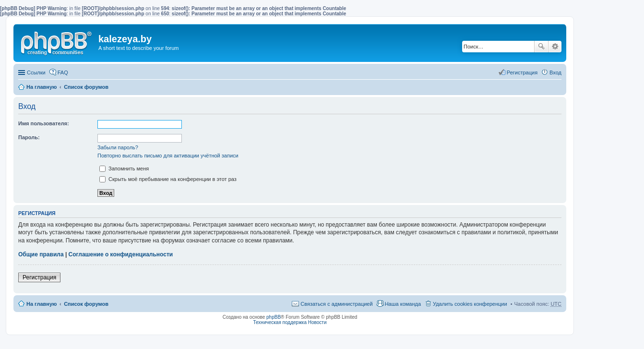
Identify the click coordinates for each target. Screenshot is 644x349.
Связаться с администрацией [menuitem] (336, 304)
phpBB (274, 317)
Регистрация (39, 277)
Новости (317, 322)
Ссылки (36, 72)
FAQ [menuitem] (63, 72)
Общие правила (41, 254)
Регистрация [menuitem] (522, 72)
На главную (42, 87)
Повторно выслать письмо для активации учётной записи (168, 156)
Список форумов (86, 87)
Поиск (541, 47)
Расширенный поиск (555, 47)
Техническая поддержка (280, 322)
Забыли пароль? (118, 147)
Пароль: (29, 137)
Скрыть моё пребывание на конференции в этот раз (168, 179)
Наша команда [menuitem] (403, 304)
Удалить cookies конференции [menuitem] (470, 304)
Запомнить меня (124, 168)
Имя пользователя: (44, 123)
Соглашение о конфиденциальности (121, 254)
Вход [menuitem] (555, 72)
